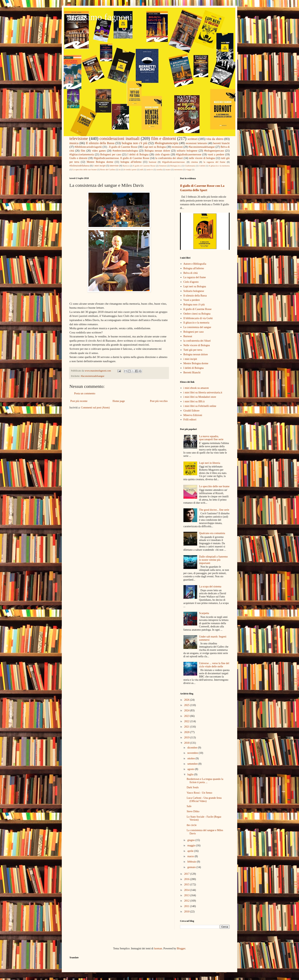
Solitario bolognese (194, 291)
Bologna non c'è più (194, 305)
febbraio (192, 862)
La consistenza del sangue (197, 327)
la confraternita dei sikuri (169, 158)
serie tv (150, 169)
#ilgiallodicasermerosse (189, 155)
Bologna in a (176, 166)
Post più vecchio (159, 401)
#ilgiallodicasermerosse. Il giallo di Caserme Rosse (121, 158)
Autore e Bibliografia (195, 264)
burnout (153, 162)
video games (99, 151)
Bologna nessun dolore (157, 151)
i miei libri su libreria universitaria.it (203, 393)
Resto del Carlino (108, 169)
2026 (187, 700)
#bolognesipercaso (214, 151)
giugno (191, 840)
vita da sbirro (215, 139)
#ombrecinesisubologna (125, 151)
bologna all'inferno (131, 162)
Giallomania (190, 166)
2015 (187, 885)
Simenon (163, 166)
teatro (168, 169)
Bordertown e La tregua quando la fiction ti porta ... (205, 781)
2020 (187, 732)
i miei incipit (99, 166)
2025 (187, 705)
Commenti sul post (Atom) (95, 408)
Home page (119, 401)
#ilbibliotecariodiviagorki (88, 147)
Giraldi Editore (191, 411)
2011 (187, 906)
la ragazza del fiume (214, 162)
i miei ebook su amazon (196, 388)
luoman (158, 948)
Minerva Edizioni (193, 415)
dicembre (193, 748)
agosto (191, 769)
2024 (187, 710)
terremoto (178, 169)
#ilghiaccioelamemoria (82, 155)
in (120, 169)
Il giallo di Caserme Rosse (144, 166)
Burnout (188, 336)
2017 (187, 874)
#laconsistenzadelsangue (202, 147)
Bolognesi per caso (111, 155)
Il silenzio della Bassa (100, 143)
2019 (187, 738)
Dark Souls (193, 787)
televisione (79, 139)
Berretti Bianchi (192, 373)
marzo (191, 856)
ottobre (191, 758)
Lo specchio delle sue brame (85, 169)
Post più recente (79, 401)
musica (74, 143)
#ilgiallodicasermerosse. (174, 162)
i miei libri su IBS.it (194, 401)
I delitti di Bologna (138, 155)
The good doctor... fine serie (214, 510)
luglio (191, 774)
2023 (187, 716)
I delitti (202, 166)
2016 (187, 879)
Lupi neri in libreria (210, 463)
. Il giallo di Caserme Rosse (123, 147)
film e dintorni (164, 139)
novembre (193, 753)
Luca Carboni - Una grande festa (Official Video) (204, 799)
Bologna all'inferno (194, 268)
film (83, 151)
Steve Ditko (193, 811)
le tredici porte (130, 169)
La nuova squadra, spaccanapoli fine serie (211, 438)
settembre (193, 764)
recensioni (177, 147)
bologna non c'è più (134, 143)
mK (142, 169)
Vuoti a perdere (192, 300)
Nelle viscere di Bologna (197, 345)
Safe (189, 806)
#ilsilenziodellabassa (79, 166)
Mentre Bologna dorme (100, 162)
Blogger (181, 948)
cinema (194, 162)
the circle (192, 825)
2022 (187, 721)
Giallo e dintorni (78, 158)
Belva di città (191, 273)
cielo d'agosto (162, 155)
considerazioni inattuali (120, 139)
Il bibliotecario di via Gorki (198, 318)
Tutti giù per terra (193, 350)
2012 (187, 901)
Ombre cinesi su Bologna (197, 314)
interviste (114, 166)
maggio (192, 845)
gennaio (192, 867)
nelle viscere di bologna (202, 158)
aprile (191, 851)
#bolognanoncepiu (166, 143)
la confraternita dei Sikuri (197, 341)
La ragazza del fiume (195, 277)
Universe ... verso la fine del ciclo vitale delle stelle (214, 665)
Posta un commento (85, 393)
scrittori (193, 139)
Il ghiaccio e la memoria (219, 166)
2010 (187, 912)
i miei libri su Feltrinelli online (200, 406)
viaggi (189, 169)
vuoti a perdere (216, 155)
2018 (187, 743)
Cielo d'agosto (191, 282)
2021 (187, 727)
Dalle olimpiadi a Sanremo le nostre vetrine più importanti (213, 560)
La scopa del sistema (210, 587)
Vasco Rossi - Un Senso (199, 793)
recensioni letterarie (196, 143)
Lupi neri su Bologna (155, 147)
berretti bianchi (221, 143)
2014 (187, 890)
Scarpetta (204, 613)
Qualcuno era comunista (212, 533)
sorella (159, 169)
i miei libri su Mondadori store (200, 397)
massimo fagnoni (101, 17)
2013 (187, 895)
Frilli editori (190, 420)
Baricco (126, 166)
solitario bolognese (187, 151)
